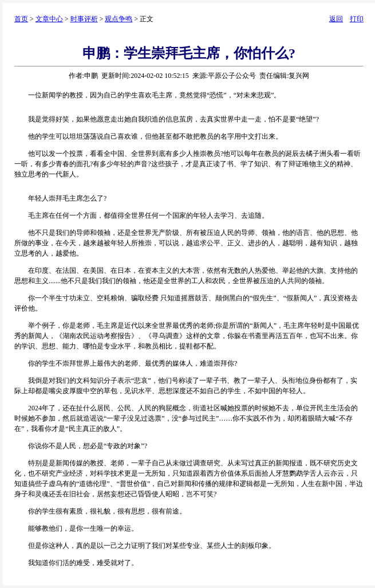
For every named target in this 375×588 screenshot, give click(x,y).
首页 (21, 19)
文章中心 (49, 19)
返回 (336, 19)
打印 (357, 19)
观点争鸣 (119, 19)
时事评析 (84, 19)
